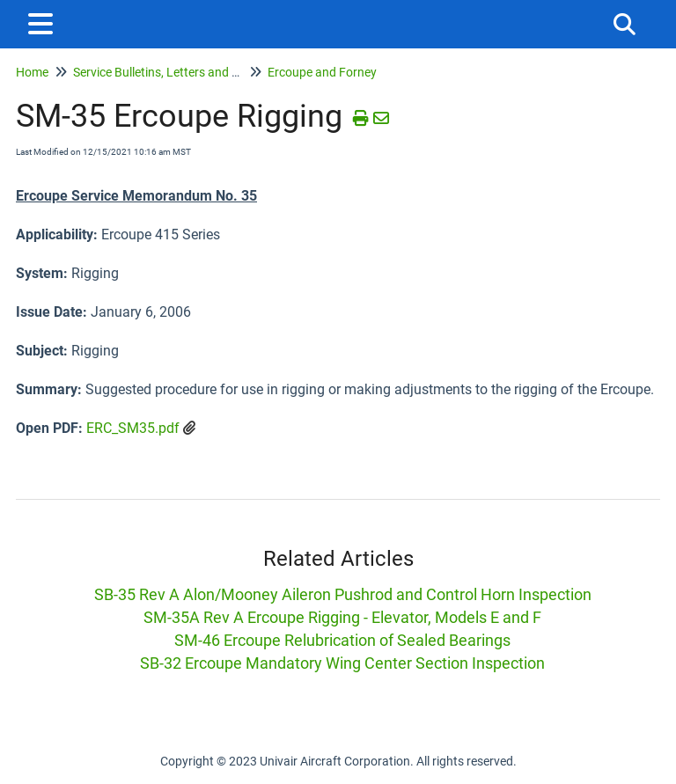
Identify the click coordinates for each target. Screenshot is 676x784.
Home (32, 72)
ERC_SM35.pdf (133, 428)
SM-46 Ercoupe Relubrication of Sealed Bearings (342, 640)
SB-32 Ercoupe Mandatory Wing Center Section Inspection (342, 663)
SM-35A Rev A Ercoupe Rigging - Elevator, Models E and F (342, 617)
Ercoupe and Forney (322, 72)
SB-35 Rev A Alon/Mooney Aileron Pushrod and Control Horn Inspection (343, 594)
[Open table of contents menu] (44, 22)
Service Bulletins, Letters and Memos (173, 72)
